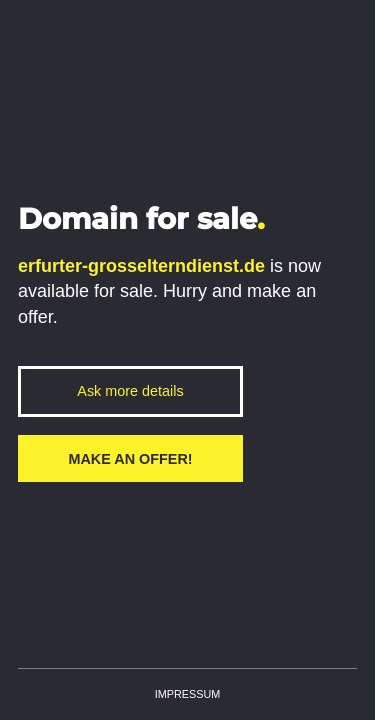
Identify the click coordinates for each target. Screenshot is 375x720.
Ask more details (130, 391)
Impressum (187, 694)
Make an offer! (130, 459)
